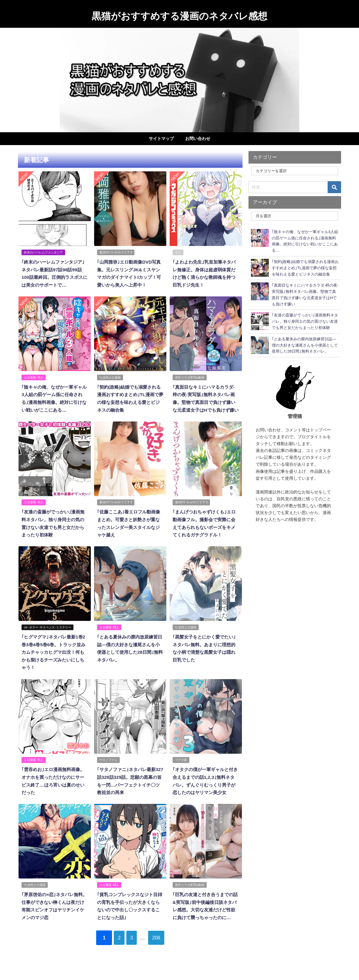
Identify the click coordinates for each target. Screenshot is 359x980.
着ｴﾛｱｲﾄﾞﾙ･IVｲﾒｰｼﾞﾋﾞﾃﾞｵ (116, 252)
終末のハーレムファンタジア (44, 252)
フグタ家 (181, 764)
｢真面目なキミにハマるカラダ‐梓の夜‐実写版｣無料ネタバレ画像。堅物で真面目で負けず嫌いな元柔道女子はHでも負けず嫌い (205, 401)
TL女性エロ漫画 (110, 376)
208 (161, 948)
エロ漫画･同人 (34, 376)
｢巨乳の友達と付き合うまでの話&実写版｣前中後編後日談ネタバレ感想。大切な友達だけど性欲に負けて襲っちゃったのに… (205, 913)
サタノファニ (109, 764)
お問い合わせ (198, 139)
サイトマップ (161, 139)
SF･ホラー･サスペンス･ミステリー (48, 632)
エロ (178, 252)
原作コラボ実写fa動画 (190, 376)
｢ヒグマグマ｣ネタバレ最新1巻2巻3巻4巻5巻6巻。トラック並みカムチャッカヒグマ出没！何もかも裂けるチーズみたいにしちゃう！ (55, 657)
